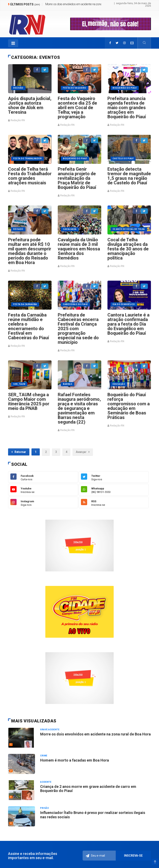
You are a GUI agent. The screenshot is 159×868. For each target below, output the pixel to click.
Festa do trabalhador (27, 159)
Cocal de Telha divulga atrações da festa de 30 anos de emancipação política (128, 249)
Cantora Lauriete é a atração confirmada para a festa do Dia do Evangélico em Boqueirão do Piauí (128, 324)
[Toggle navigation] (13, 43)
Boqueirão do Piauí (125, 88)
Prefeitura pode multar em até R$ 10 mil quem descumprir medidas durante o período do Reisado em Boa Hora (30, 251)
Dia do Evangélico (124, 304)
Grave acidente (50, 730)
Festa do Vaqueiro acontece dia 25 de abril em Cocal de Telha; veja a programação (77, 108)
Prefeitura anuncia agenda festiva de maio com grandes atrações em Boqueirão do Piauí (127, 108)
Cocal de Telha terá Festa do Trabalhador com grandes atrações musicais (30, 176)
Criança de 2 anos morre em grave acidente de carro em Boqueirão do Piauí (88, 789)
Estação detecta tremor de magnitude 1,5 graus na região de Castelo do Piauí (129, 176)
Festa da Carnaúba (25, 304)
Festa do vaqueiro (75, 88)
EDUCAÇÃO (119, 384)
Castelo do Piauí (123, 159)
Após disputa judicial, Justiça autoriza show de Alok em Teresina (30, 105)
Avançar (83, 452)
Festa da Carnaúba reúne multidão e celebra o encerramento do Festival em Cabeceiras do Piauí (29, 326)
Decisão (18, 88)
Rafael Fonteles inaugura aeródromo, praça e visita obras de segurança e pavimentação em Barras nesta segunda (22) (79, 408)
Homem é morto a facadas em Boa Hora (75, 760)
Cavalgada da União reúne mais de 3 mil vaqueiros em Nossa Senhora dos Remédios (79, 249)
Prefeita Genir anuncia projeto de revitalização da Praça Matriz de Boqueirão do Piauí (77, 178)
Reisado (18, 229)
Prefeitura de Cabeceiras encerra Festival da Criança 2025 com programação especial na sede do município (78, 329)
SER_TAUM (19, 384)
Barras (68, 384)
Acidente (46, 782)
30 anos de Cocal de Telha (129, 229)
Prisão (45, 808)
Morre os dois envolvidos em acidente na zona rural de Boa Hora (84, 4)
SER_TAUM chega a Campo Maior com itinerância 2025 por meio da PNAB (29, 401)
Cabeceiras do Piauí (75, 304)
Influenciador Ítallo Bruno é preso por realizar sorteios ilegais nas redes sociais (93, 815)
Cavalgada (70, 229)
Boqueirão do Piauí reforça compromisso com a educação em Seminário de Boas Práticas (129, 406)
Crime (44, 756)
